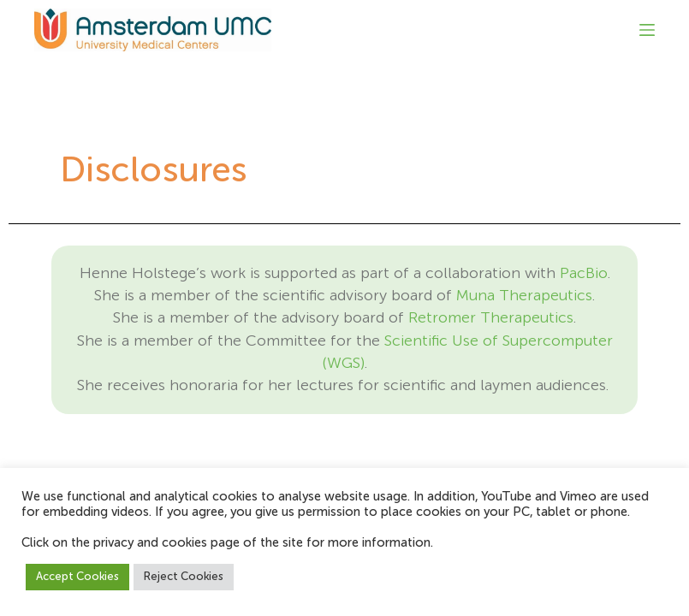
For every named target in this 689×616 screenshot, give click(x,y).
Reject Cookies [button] (184, 577)
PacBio (584, 274)
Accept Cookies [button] (77, 577)
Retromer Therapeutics (491, 318)
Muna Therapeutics (524, 296)
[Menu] (647, 30)
